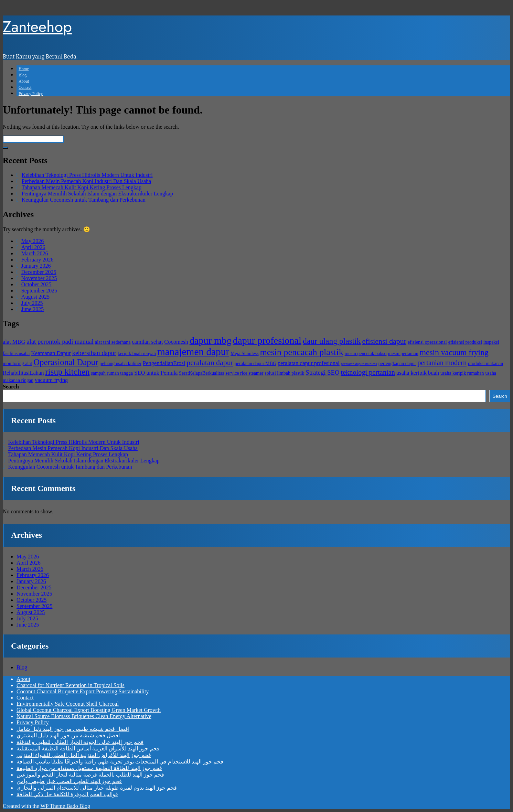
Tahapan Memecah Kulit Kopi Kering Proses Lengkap (82, 187)
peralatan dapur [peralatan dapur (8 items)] (210, 362)
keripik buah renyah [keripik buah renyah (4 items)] (137, 354)
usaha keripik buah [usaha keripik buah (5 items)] (418, 373)
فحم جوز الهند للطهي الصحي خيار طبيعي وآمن (69, 781)
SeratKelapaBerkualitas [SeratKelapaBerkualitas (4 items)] (201, 373)
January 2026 (36, 266)
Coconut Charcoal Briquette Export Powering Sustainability (83, 691)
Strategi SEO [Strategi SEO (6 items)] (322, 372)
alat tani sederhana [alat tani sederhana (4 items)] (113, 342)
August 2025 (35, 297)
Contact (25, 87)
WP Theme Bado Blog (65, 806)
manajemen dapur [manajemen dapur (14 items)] (193, 352)
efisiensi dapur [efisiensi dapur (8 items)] (384, 341)
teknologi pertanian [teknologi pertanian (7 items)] (368, 372)
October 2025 (36, 284)
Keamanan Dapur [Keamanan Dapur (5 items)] (51, 353)
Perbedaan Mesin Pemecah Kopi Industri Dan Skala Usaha (86, 181)
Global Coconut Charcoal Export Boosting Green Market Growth (89, 710)
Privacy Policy (31, 94)
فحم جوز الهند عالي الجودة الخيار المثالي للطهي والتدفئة (80, 742)
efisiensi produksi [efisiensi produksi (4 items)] (465, 342)
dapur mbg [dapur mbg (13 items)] (211, 340)
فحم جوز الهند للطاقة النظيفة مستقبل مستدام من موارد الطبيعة (89, 768)
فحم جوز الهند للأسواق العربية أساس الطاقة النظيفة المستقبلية (88, 749)
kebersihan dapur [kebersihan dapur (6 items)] (94, 353)
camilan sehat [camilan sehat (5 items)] (147, 342)
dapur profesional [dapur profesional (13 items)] (267, 340)
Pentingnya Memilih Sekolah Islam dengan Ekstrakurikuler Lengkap (97, 194)
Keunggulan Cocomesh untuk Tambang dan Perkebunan (84, 200)
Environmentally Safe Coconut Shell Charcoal (68, 704)
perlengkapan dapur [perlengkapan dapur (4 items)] (397, 364)
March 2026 (35, 253)
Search (11, 387)
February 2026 (38, 260)
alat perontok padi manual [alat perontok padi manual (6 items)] (60, 341)
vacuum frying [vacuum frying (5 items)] (51, 380)
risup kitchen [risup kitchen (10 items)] (68, 372)
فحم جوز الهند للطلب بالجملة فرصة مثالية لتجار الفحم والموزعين (90, 775)
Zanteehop (37, 27)
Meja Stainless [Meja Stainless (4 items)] (244, 354)
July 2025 (32, 303)
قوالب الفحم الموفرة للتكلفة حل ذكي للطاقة (67, 794)
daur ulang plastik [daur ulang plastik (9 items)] (332, 341)
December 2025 (39, 272)
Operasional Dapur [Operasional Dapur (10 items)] (66, 362)
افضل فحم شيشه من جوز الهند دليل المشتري (68, 735)
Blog (23, 75)
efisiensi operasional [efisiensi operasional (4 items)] (427, 342)
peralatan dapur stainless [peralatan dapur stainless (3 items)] (359, 364)
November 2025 (39, 278)
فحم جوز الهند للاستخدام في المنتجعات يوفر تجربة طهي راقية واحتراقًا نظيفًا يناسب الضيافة (120, 762)
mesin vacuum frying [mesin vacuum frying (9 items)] (454, 352)
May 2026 (33, 241)
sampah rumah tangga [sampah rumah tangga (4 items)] (112, 373)
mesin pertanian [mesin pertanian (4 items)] (403, 354)
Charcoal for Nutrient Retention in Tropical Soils (71, 685)
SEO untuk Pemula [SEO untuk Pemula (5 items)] (156, 373)
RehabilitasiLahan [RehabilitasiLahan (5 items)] (23, 373)
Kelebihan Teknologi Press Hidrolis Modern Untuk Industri (87, 175)
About (24, 81)
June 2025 (33, 309)
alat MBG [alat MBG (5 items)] (14, 342)
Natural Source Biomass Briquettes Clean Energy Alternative (84, 716)
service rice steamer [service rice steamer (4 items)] (244, 373)
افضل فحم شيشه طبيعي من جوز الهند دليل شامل (73, 729)
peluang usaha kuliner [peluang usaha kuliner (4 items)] (120, 364)
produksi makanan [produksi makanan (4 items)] (485, 364)
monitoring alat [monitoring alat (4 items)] (17, 364)
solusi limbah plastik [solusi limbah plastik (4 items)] (284, 373)
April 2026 (33, 247)
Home (24, 69)
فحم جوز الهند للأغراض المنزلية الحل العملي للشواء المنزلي (84, 755)
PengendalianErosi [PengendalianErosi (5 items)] (164, 363)
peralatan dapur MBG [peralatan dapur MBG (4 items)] (255, 364)
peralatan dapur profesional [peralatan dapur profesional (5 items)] (309, 363)
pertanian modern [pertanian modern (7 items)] (442, 363)
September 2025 (39, 291)
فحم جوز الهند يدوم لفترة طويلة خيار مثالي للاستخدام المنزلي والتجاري (97, 788)
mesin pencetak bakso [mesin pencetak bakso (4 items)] (366, 354)
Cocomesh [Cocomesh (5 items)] (176, 342)
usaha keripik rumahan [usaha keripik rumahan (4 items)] (462, 373)
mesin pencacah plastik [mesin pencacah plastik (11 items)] (302, 352)
